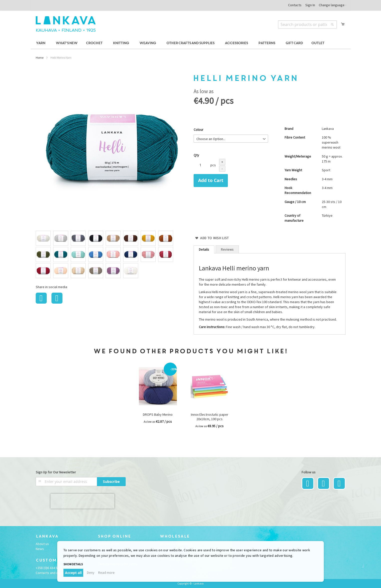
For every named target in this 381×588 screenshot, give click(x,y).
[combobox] (307, 24)
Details (204, 249)
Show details (73, 564)
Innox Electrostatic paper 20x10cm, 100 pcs (210, 417)
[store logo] (66, 24)
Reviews (227, 249)
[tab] (204, 249)
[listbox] (112, 255)
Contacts (295, 5)
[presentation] (82, 501)
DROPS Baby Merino (158, 414)
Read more (106, 573)
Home (40, 58)
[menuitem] (41, 43)
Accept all (73, 573)
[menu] (191, 43)
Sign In (310, 5)
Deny (91, 573)
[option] (43, 238)
